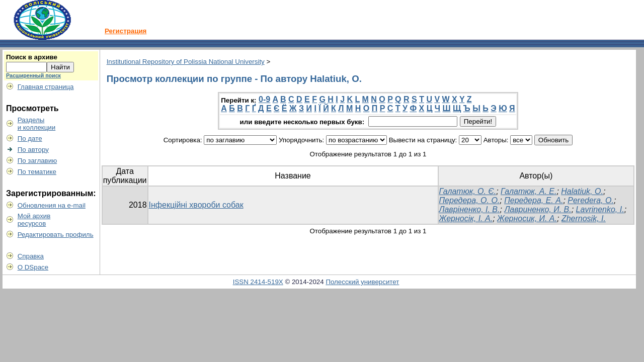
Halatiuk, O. (582, 191)
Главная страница (46, 87)
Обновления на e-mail (52, 205)
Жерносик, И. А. (527, 218)
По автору (33, 150)
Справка (31, 256)
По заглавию (37, 161)
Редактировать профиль (56, 235)
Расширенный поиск (33, 75)
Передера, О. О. (470, 200)
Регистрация (126, 31)
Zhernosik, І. (584, 218)
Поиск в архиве (32, 57)
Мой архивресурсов (34, 220)
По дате (30, 139)
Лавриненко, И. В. (538, 209)
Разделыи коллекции (37, 124)
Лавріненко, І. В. (470, 209)
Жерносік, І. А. (466, 218)
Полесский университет (362, 282)
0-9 (264, 99)
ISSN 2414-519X (258, 282)
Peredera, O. (591, 200)
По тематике (37, 172)
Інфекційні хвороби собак (196, 205)
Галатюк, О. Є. (468, 191)
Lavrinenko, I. (600, 209)
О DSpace (33, 267)
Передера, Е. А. (534, 200)
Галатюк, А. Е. (529, 191)
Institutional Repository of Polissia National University (186, 62)
